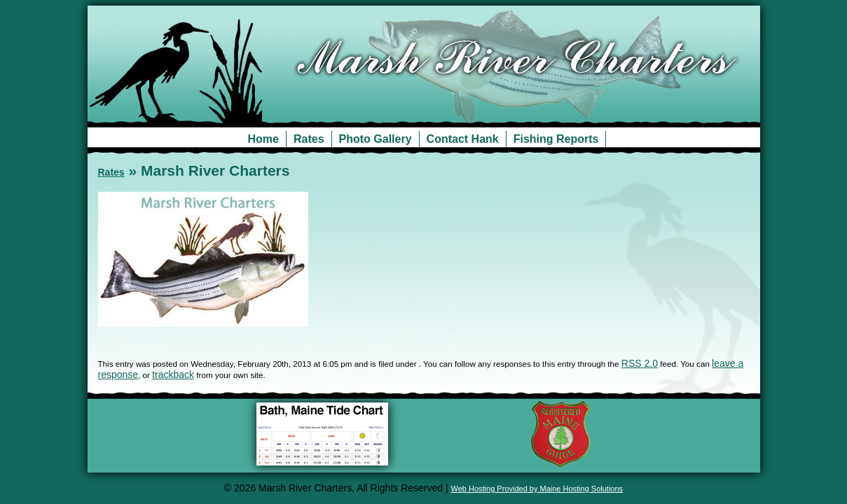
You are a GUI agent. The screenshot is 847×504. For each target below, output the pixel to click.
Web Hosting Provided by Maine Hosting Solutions (537, 489)
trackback (173, 374)
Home (263, 139)
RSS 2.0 (640, 363)
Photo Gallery (376, 139)
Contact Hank (463, 139)
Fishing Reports (556, 139)
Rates (309, 139)
